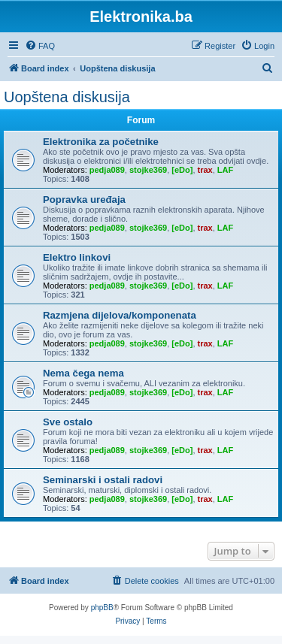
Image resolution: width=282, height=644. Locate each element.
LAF (225, 170)
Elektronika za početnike (101, 142)
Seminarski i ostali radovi (103, 480)
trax (205, 170)
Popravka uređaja (84, 200)
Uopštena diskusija (67, 97)
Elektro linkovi (77, 257)
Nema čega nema (83, 373)
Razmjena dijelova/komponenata (120, 315)
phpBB (102, 608)
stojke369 (148, 170)
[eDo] (182, 170)
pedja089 (107, 170)
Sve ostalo (68, 422)
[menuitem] (40, 46)
